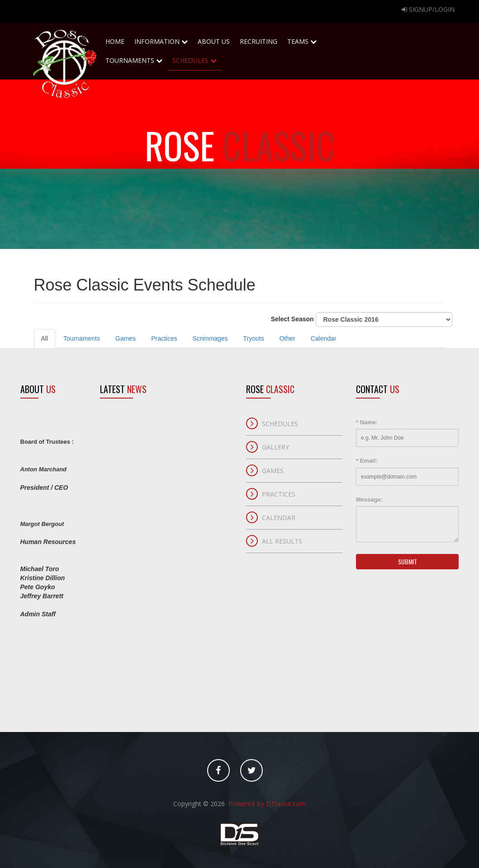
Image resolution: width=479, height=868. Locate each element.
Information (161, 41)
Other (287, 338)
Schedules (194, 58)
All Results (282, 541)
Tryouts (254, 338)
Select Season (362, 319)
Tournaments (134, 58)
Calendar (324, 338)
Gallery (275, 447)
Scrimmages (210, 338)
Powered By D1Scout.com (266, 804)
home (115, 39)
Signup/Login (428, 9)
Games (126, 338)
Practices (164, 338)
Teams (302, 39)
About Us (214, 39)
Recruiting (258, 39)
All (45, 338)
